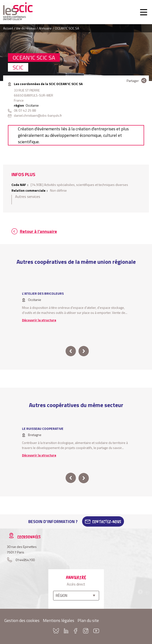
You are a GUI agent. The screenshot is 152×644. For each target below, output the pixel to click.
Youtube (96, 631)
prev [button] (71, 351)
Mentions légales (59, 620)
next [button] (84, 351)
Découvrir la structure (39, 320)
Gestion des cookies (22, 620)
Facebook (76, 631)
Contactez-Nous (107, 522)
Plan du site (88, 620)
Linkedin (66, 631)
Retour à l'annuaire (38, 231)
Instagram (86, 631)
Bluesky (56, 631)
